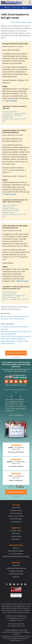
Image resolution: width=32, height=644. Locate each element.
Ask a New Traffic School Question (13, 319)
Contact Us (16, 577)
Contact (8, 8)
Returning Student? (16, 357)
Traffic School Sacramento (10, 112)
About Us (16, 548)
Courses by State (16, 536)
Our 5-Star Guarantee (16, 554)
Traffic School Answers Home (21, 22)
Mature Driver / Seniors (16, 516)
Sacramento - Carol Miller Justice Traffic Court (15, 299)
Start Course (16, 533)
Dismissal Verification (20, 113)
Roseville (5, 297)
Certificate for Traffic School (10, 209)
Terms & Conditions (11, 630)
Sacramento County (8, 117)
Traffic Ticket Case (8, 113)
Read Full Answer (11, 101)
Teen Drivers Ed (16, 522)
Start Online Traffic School (16, 353)
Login (25, 8)
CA (3, 122)
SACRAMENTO (18, 115)
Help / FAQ (16, 565)
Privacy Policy (23, 630)
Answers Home (6, 316)
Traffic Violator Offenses (9, 294)
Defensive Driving (16, 510)
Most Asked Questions (21, 316)
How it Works (16, 539)
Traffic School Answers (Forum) (16, 568)
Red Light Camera (7, 115)
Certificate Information (16, 571)
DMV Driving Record (8, 296)
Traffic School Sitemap (16, 574)
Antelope (16, 211)
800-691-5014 (17, 8)
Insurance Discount (16, 513)
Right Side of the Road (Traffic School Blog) (16, 556)
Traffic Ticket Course (8, 207)
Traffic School (16, 508)
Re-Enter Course (16, 531)
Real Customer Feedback (16, 551)
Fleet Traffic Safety (16, 519)
